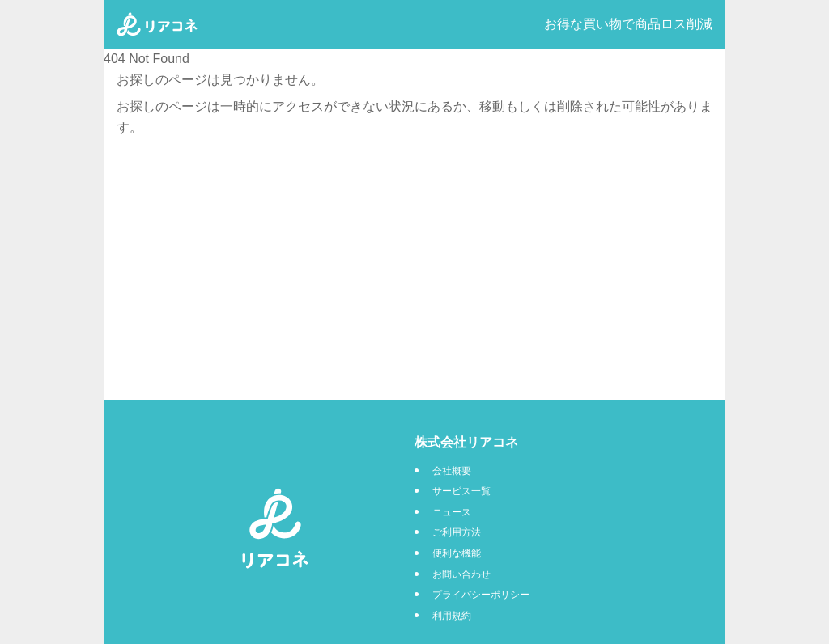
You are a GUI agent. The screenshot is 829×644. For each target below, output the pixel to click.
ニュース (452, 512)
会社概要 (452, 471)
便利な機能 (457, 553)
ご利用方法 (457, 532)
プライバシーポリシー (481, 595)
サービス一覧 (461, 491)
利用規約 (452, 616)
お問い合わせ (461, 574)
